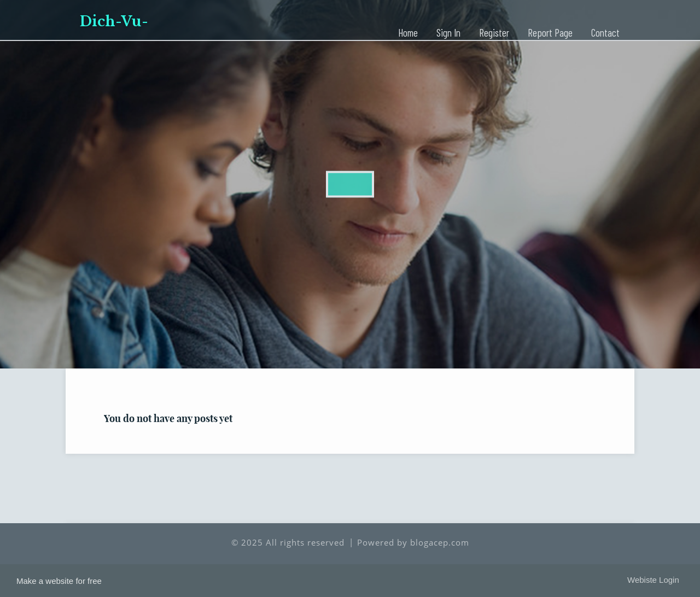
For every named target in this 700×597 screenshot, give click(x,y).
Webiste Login (653, 580)
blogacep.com (440, 542)
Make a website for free (59, 581)
